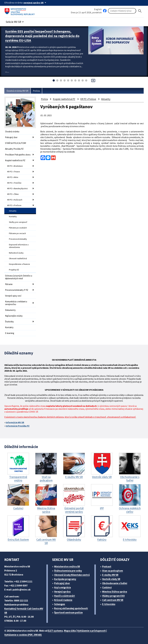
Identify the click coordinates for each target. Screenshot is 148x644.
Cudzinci (107, 587)
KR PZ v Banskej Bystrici (17, 188)
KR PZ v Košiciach (15, 200)
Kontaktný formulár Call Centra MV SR (24, 611)
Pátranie (9, 284)
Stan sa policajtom (113, 571)
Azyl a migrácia (63, 587)
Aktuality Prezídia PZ (14, 149)
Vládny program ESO (113, 596)
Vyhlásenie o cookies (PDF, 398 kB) (23, 635)
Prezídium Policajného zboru (18, 155)
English (98, 9)
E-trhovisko (109, 604)
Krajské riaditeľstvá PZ (15, 160)
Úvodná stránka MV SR (17, 91)
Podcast (107, 567)
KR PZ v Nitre (13, 177)
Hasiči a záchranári (65, 596)
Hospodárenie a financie (19, 264)
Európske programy (65, 579)
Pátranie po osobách (18, 228)
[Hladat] (140, 11)
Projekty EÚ (14, 270)
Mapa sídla (70, 631)
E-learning (10, 333)
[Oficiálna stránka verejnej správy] (35, 3)
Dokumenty (10, 310)
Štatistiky (9, 322)
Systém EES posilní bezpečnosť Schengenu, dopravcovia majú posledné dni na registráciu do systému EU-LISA (42, 36)
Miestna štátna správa (115, 592)
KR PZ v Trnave (14, 172)
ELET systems (55, 631)
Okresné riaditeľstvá (18, 258)
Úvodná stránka (12, 132)
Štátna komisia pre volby (68, 571)
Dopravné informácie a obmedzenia (19, 246)
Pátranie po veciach (17, 233)
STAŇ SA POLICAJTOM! (16, 143)
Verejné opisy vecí (13, 296)
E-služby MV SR (110, 575)
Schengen (60, 604)
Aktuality (13, 211)
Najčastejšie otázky (14, 316)
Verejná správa (62, 592)
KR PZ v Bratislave (15, 166)
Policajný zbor (11, 137)
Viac (7, 72)
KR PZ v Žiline (13, 194)
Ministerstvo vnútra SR (67, 567)
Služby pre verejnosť (18, 222)
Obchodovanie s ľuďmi (115, 583)
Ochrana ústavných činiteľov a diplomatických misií (19, 277)
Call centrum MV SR (113, 600)
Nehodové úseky (16, 253)
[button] (15, 21)
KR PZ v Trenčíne (14, 183)
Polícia (36, 91)
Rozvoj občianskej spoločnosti (71, 608)
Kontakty (13, 216)
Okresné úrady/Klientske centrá (72, 575)
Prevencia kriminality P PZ (17, 290)
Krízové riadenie (63, 600)
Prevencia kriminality (18, 239)
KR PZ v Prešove (14, 205)
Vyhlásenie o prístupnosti (91, 631)
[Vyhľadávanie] (122, 11)
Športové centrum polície (68, 613)
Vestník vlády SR (111, 579)
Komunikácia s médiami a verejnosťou (16, 303)
